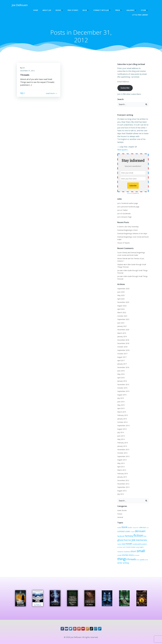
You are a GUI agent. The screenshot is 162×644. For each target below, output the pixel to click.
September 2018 (123, 350)
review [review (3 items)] (133, 547)
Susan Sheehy (122, 253)
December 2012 (123, 480)
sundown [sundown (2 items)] (137, 555)
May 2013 (121, 463)
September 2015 (123, 391)
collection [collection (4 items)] (142, 527)
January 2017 (122, 364)
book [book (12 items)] (125, 527)
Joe (24, 68)
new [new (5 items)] (123, 544)
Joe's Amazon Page (124, 217)
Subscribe (125, 88)
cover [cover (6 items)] (128, 531)
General (120, 517)
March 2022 (122, 312)
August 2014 (122, 429)
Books (59, 10)
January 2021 (122, 326)
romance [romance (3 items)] (120, 552)
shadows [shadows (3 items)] (127, 552)
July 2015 (121, 398)
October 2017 (122, 354)
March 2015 (122, 412)
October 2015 (122, 388)
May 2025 (121, 295)
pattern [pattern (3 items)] (145, 544)
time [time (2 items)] (138, 560)
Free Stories (73, 10)
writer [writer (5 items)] (120, 563)
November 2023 (123, 302)
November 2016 (123, 367)
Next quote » (123, 150)
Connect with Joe (102, 10)
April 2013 (121, 467)
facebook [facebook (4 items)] (121, 536)
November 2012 (123, 484)
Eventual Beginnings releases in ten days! (132, 233)
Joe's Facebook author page (128, 203)
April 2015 (121, 408)
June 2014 (121, 436)
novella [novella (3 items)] (135, 544)
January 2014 (122, 446)
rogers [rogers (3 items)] (141, 547)
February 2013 (123, 474)
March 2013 (122, 470)
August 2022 (122, 306)
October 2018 (122, 347)
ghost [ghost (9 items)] (120, 540)
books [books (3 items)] (130, 527)
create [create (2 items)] (132, 532)
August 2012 (122, 491)
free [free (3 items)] (145, 536)
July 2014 (121, 432)
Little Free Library (140, 15)
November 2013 (123, 450)
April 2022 (121, 309)
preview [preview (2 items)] (120, 547)
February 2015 (123, 415)
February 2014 (123, 443)
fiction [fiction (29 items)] (138, 535)
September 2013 (123, 456)
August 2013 (122, 460)
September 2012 (123, 487)
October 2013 (122, 453)
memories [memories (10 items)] (141, 540)
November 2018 (123, 343)
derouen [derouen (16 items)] (140, 531)
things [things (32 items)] (122, 559)
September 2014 (123, 426)
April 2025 (121, 299)
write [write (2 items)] (147, 560)
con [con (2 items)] (147, 528)
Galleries (131, 10)
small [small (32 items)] (141, 551)
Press (119, 10)
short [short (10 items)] (133, 551)
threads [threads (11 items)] (132, 559)
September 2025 (123, 289)
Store (144, 10)
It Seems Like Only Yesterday (128, 227)
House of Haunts (124, 243)
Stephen (120, 264)
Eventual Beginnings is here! (127, 230)
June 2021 (121, 323)
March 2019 (122, 333)
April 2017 (121, 360)
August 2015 (122, 395)
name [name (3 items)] (119, 544)
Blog (86, 10)
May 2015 (121, 405)
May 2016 (121, 374)
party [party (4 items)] (140, 544)
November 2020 (123, 330)
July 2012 (121, 494)
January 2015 (122, 419)
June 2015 (121, 402)
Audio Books (122, 510)
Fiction (120, 514)
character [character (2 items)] (135, 528)
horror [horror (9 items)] (128, 540)
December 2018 (123, 340)
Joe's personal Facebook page (128, 207)
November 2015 (123, 384)
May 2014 (121, 439)
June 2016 (121, 371)
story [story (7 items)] (131, 555)
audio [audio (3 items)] (119, 527)
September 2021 (123, 319)
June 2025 (121, 292)
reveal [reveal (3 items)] (128, 547)
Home (36, 10)
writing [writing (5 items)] (126, 563)
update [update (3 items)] (142, 560)
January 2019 (122, 336)
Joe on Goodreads (124, 214)
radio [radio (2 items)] (124, 547)
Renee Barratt (122, 258)
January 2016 (122, 381)
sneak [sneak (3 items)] (119, 555)
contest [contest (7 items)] (121, 531)
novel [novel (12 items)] (129, 544)
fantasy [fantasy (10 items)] (129, 536)
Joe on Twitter (123, 210)
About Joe (47, 10)
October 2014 (122, 422)
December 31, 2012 (27, 71)
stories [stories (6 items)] (125, 555)
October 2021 (122, 316)
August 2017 (122, 357)
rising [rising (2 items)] (137, 547)
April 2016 (121, 378)
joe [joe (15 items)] (134, 540)
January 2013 (122, 477)
